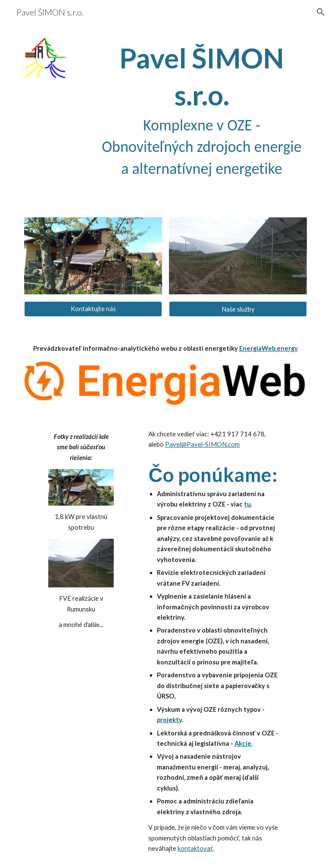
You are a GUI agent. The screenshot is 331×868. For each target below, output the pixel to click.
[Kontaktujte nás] (93, 309)
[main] (201, 110)
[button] (321, 12)
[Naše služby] (238, 309)
